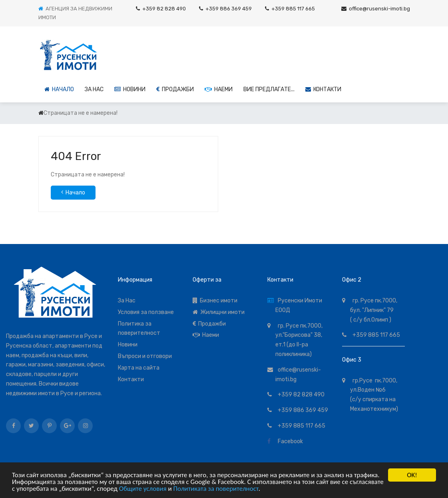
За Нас (127, 301)
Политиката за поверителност (216, 489)
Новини (130, 89)
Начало (59, 89)
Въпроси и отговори (145, 356)
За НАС (94, 89)
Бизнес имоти (215, 301)
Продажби (175, 89)
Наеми (219, 89)
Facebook (289, 441)
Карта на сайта (139, 368)
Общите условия (143, 489)
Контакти (323, 89)
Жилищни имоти (219, 312)
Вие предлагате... (269, 89)
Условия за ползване (146, 312)
